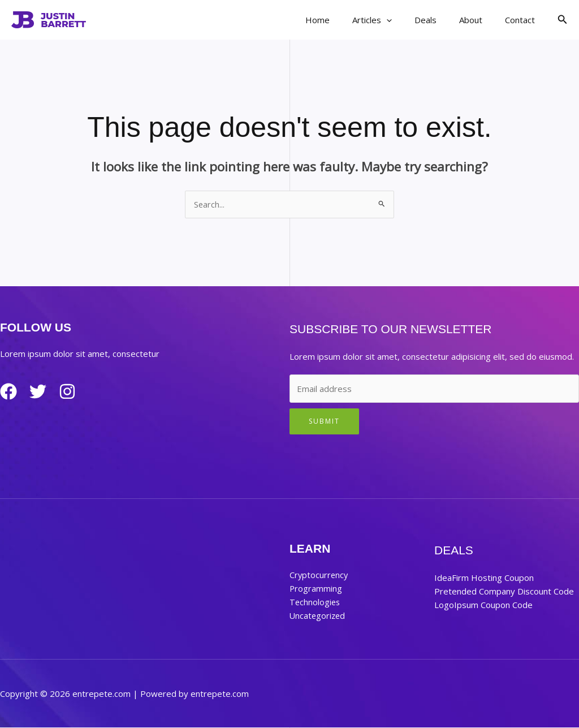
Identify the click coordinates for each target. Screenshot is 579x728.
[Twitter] (42, 392)
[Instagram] (76, 392)
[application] (406, 20)
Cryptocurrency (319, 575)
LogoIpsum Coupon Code (483, 605)
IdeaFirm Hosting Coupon (484, 578)
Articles (392, 20)
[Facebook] (8, 392)
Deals (440, 20)
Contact (523, 20)
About (479, 20)
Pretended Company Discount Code (504, 592)
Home (343, 20)
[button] (563, 20)
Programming (316, 589)
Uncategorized (318, 616)
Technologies (316, 602)
